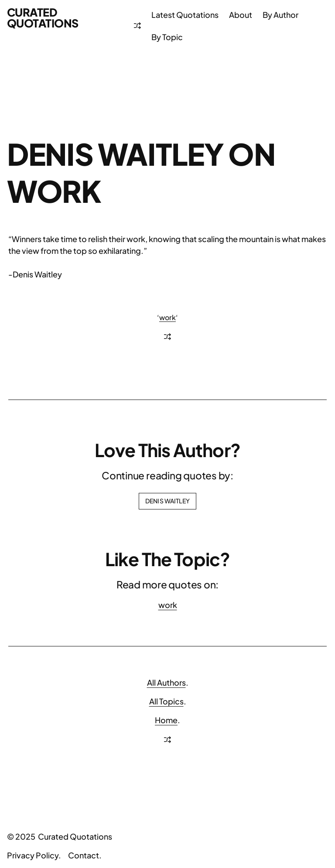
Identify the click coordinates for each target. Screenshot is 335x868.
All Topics (166, 701)
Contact (84, 855)
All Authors (166, 682)
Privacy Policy (33, 855)
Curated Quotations (43, 18)
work (167, 317)
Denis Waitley (167, 501)
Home (166, 720)
